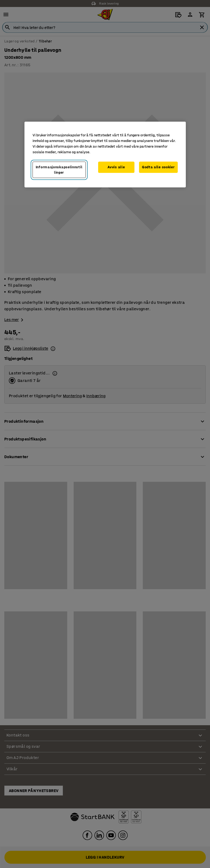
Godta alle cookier (158, 167)
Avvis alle (116, 167)
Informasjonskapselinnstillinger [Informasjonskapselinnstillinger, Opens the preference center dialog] (59, 170)
